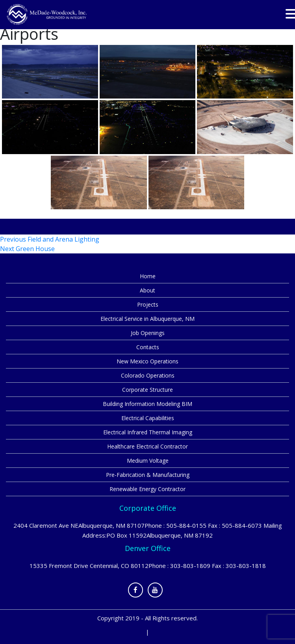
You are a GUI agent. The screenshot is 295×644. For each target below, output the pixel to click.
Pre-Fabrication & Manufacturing (148, 475)
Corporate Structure (147, 390)
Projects (148, 304)
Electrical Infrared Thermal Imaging (148, 432)
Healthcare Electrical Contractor (147, 446)
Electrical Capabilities (148, 418)
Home (148, 276)
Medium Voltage (148, 461)
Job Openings (148, 333)
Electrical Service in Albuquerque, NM (147, 319)
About (147, 290)
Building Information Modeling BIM (147, 404)
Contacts (148, 347)
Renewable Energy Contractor (147, 489)
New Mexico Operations (147, 361)
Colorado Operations (148, 375)
